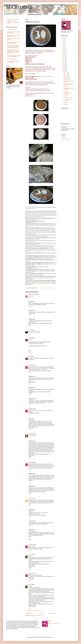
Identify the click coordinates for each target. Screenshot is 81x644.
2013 (64, 59)
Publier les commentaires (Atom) (37, 615)
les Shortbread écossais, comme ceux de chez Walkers (14, 43)
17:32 (30, 405)
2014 (64, 57)
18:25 (30, 608)
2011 (64, 62)
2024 (64, 41)
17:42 (30, 569)
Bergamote (31, 365)
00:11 (30, 437)
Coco (30, 357)
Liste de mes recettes (11, 30)
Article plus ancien (53, 613)
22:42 (30, 470)
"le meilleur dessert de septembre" (68, 100)
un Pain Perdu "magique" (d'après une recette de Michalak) (14, 56)
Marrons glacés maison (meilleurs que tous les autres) (14, 36)
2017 (64, 52)
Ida (50, 283)
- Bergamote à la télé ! (12, 21)
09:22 (30, 482)
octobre (65, 76)
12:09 (30, 334)
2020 (64, 46)
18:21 (30, 372)
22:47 (30, 415)
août (65, 103)
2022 (64, 43)
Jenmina (30, 499)
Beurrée (30, 555)
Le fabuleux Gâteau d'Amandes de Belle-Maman (13, 32)
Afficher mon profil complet (54, 624)
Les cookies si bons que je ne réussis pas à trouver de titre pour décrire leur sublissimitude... (14, 47)
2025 (64, 39)
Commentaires (66, 139)
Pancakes (65, 87)
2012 (64, 60)
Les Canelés (66, 96)
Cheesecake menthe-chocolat (68, 93)
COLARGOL (31, 434)
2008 (64, 67)
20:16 (30, 551)
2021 (64, 45)
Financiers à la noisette (68, 98)
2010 (64, 64)
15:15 (30, 352)
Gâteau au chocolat (67, 79)
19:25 (30, 395)
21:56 (30, 506)
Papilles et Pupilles (45, 283)
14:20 (30, 517)
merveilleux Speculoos (12, 59)
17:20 (30, 361)
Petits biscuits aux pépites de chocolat (69, 89)
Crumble (65, 91)
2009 (64, 66)
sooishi (30, 330)
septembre (66, 78)
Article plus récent (29, 613)
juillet (65, 104)
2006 (64, 71)
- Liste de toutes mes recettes (13, 20)
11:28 (30, 541)
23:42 (30, 326)
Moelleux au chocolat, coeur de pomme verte (69, 84)
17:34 (30, 384)
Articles (64, 137)
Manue (30, 338)
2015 (64, 55)
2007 (64, 69)
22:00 (30, 306)
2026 (64, 38)
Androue (35, 209)
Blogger (52, 637)
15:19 (30, 581)
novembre (66, 74)
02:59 (30, 495)
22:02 (30, 315)
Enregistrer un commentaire (33, 611)
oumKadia (31, 521)
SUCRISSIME (19, 7)
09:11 (30, 298)
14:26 (30, 458)
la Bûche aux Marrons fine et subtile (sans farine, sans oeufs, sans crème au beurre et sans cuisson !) (13, 52)
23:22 (30, 526)
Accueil (41, 613)
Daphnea (38, 283)
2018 (64, 50)
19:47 (30, 430)
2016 (64, 53)
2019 (64, 48)
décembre (66, 72)
